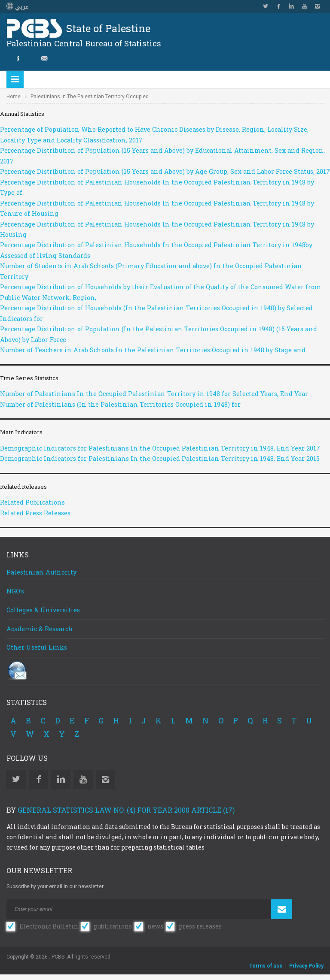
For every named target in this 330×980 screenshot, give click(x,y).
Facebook (278, 6)
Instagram (317, 6)
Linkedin (291, 6)
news (155, 926)
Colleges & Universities (43, 610)
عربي (17, 7)
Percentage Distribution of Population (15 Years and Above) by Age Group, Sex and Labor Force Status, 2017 (165, 171)
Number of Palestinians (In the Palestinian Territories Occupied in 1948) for (120, 404)
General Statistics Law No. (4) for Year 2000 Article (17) (126, 810)
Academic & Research (40, 629)
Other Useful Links (37, 647)
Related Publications (32, 502)
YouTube (304, 6)
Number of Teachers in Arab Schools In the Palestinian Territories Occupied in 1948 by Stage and (153, 350)
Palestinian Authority (41, 572)
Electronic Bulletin (49, 926)
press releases (200, 926)
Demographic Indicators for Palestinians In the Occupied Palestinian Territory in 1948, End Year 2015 (160, 458)
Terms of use (266, 966)
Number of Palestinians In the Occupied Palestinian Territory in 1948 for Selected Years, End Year (154, 394)
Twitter (266, 6)
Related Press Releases (35, 513)
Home (14, 97)
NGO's (15, 591)
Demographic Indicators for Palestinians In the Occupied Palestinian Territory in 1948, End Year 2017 (160, 448)
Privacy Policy (306, 966)
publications (113, 926)
